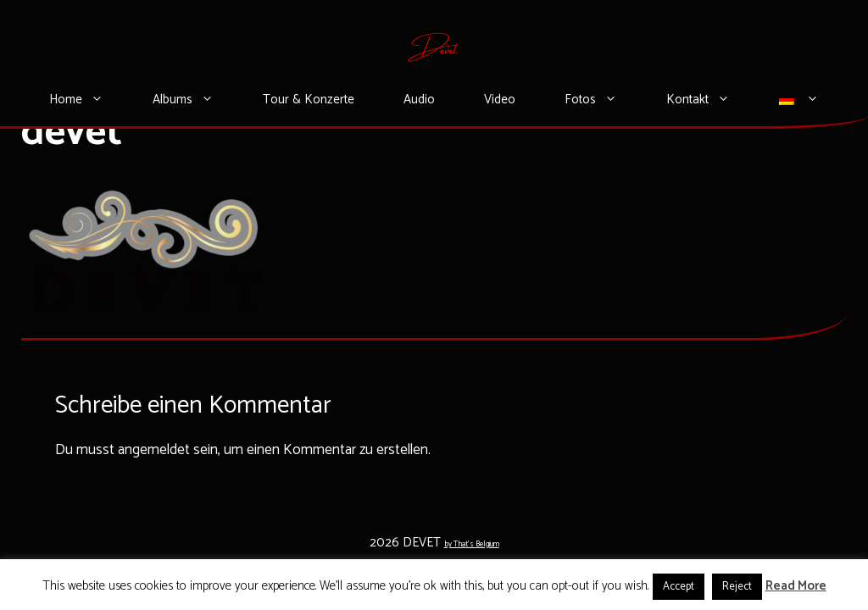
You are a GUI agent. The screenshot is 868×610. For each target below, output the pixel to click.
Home (89, 100)
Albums (195, 100)
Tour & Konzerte (309, 100)
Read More (796, 586)
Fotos (603, 100)
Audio (419, 100)
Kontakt (710, 100)
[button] (105, 100)
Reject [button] (737, 587)
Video (500, 100)
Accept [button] (679, 587)
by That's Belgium (472, 544)
